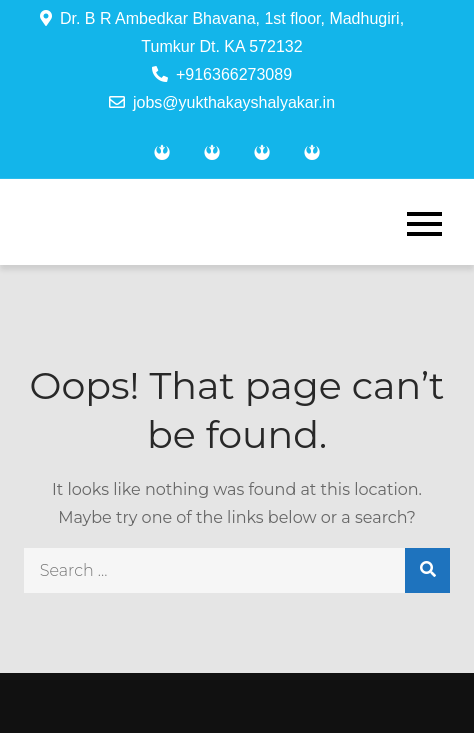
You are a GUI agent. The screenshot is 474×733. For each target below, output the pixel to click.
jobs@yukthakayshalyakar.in (222, 102)
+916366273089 (222, 74)
